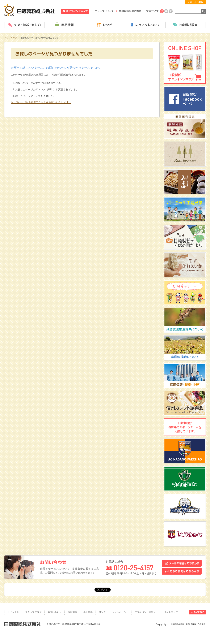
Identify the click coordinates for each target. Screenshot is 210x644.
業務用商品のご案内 (129, 11)
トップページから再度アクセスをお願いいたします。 (41, 102)
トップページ (10, 38)
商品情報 (65, 25)
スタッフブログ (33, 612)
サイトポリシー (120, 612)
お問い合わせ (55, 612)
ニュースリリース (103, 11)
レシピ (105, 25)
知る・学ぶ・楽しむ (24, 25)
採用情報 (72, 612)
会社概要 (88, 612)
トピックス (13, 612)
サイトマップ (171, 612)
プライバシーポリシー (146, 612)
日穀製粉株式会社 (30, 10)
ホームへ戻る (195, 2)
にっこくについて (145, 25)
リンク (102, 612)
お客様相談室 (186, 25)
